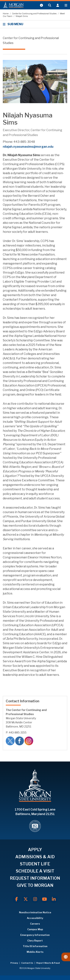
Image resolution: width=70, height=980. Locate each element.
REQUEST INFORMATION (35, 878)
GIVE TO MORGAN (35, 885)
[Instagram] (35, 899)
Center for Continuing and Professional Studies (34, 14)
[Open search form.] (49, 5)
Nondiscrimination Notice (35, 912)
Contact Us (27, 963)
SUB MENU (14, 24)
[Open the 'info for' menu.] (58, 5)
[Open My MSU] (41, 5)
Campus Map (35, 929)
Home (6, 14)
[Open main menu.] (66, 5)
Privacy (14, 963)
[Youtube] (44, 899)
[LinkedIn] (54, 899)
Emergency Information (35, 935)
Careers (35, 924)
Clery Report (35, 941)
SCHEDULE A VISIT (35, 871)
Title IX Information (35, 946)
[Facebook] (16, 899)
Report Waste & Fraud (48, 963)
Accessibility (35, 918)
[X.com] (26, 899)
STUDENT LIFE (35, 864)
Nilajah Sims (22, 16)
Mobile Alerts (35, 952)
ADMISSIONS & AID (35, 857)
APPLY (35, 850)
